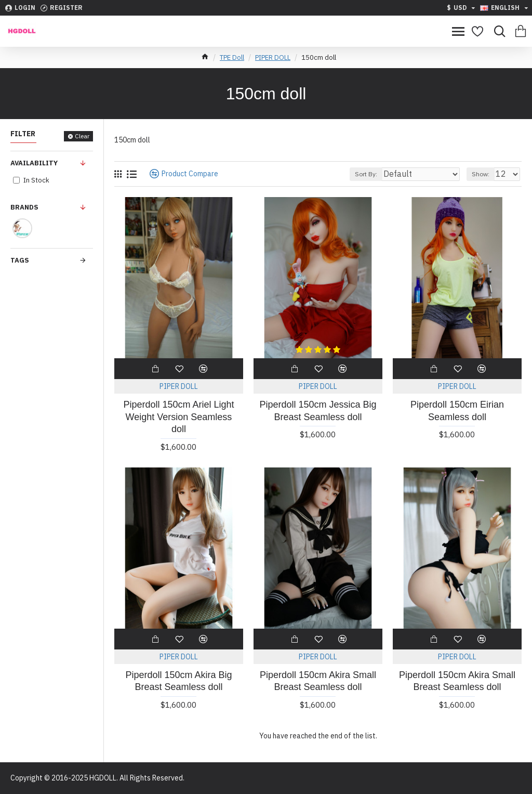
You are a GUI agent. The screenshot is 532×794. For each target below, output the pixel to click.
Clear (82, 136)
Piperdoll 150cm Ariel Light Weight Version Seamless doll (178, 417)
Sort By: (366, 174)
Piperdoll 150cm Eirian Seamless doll (457, 411)
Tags (20, 260)
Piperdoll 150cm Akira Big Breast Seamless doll (178, 681)
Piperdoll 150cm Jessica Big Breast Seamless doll (318, 411)
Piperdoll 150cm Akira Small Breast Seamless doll (318, 681)
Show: (481, 174)
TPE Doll (232, 57)
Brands (24, 207)
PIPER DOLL (273, 57)
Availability (34, 163)
